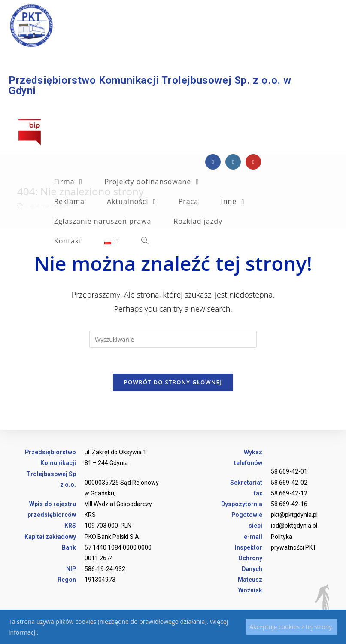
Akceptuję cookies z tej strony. (291, 627)
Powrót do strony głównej (173, 382)
